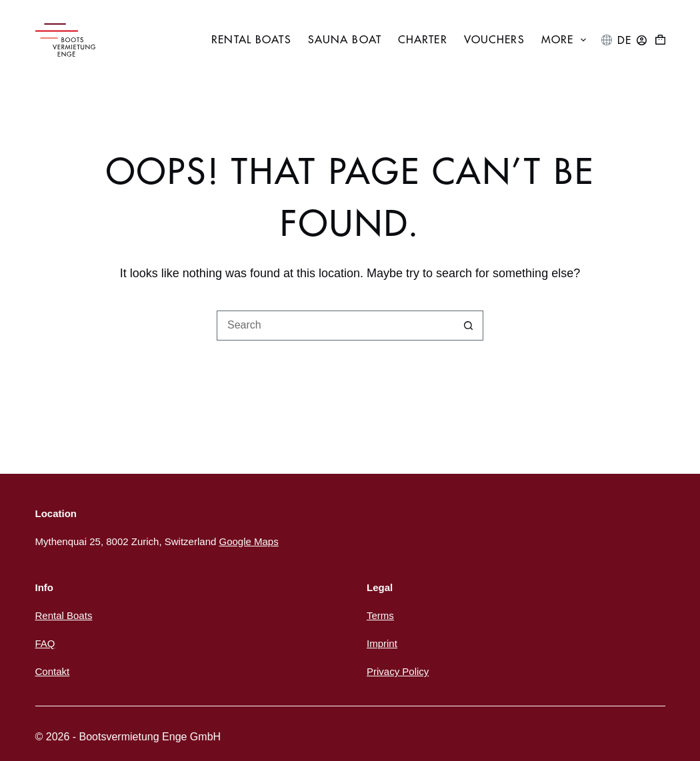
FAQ (45, 643)
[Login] (642, 40)
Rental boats (251, 40)
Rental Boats (64, 615)
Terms (380, 615)
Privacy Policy (398, 671)
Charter (423, 40)
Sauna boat (345, 40)
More (567, 40)
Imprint (382, 643)
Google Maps (248, 541)
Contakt (53, 671)
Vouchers (494, 40)
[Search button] (468, 326)
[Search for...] (335, 326)
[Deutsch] (624, 41)
